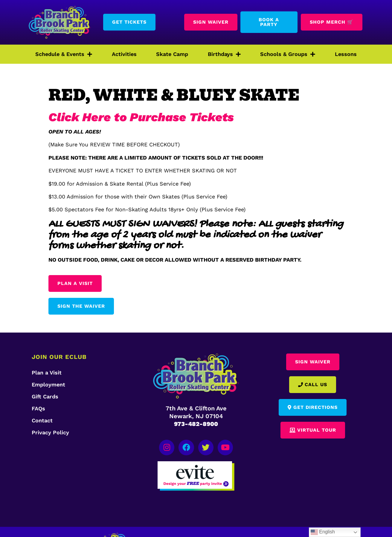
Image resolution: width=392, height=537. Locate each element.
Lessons (346, 54)
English (323, 532)
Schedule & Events (64, 54)
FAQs (38, 408)
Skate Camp (172, 54)
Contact (42, 420)
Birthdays (224, 54)
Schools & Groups (288, 54)
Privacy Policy (50, 432)
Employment (48, 384)
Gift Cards (45, 396)
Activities (124, 54)
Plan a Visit (47, 373)
